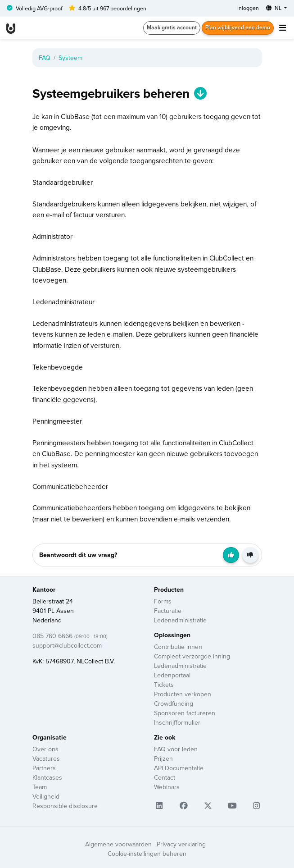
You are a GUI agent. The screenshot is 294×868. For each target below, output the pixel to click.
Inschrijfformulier (177, 722)
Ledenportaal (172, 675)
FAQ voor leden (176, 749)
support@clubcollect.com (67, 645)
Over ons (45, 749)
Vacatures (46, 758)
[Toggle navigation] (282, 28)
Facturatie (168, 611)
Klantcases (47, 777)
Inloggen (248, 8)
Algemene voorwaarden (118, 844)
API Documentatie (179, 768)
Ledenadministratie (180, 620)
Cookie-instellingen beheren (147, 854)
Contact (165, 777)
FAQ (45, 58)
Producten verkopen (183, 694)
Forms (163, 601)
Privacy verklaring (181, 844)
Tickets (164, 685)
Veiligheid (46, 796)
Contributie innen (178, 647)
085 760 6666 (70, 636)
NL (274, 8)
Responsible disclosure (65, 806)
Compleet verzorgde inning (192, 656)
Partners (44, 768)
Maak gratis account (172, 27)
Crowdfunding (174, 704)
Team (40, 787)
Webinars (167, 787)
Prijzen (163, 758)
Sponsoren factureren (185, 713)
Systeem (70, 58)
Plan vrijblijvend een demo (238, 27)
